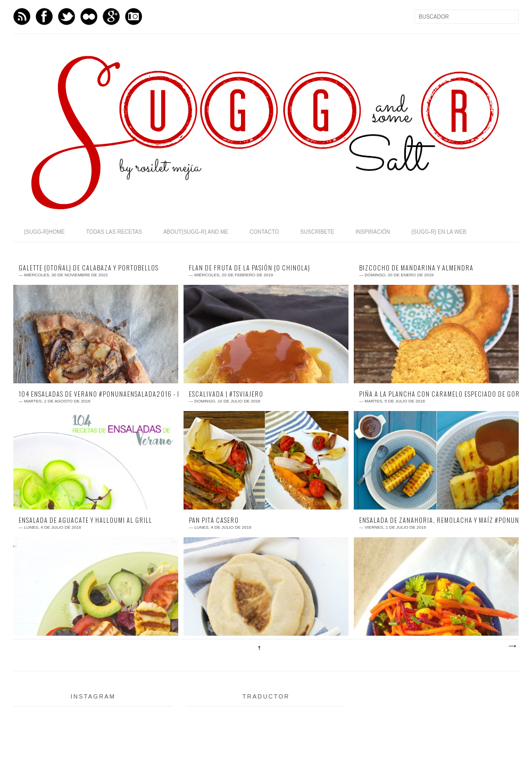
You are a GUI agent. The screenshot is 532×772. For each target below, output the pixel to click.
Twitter (66, 17)
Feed (22, 17)
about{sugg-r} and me (196, 232)
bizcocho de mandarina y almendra (416, 268)
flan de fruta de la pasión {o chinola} (250, 268)
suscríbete (317, 232)
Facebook (44, 17)
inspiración (373, 232)
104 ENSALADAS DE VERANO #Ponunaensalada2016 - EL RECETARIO (96, 394)
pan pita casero (214, 520)
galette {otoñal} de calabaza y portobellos (89, 268)
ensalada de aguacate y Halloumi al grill (85, 520)
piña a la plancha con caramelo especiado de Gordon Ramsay (436, 394)
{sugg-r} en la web (439, 232)
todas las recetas (114, 232)
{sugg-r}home (44, 232)
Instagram (134, 17)
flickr (89, 17)
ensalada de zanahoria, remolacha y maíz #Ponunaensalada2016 (436, 520)
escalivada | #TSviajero (226, 394)
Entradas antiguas (512, 646)
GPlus (111, 17)
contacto (264, 232)
